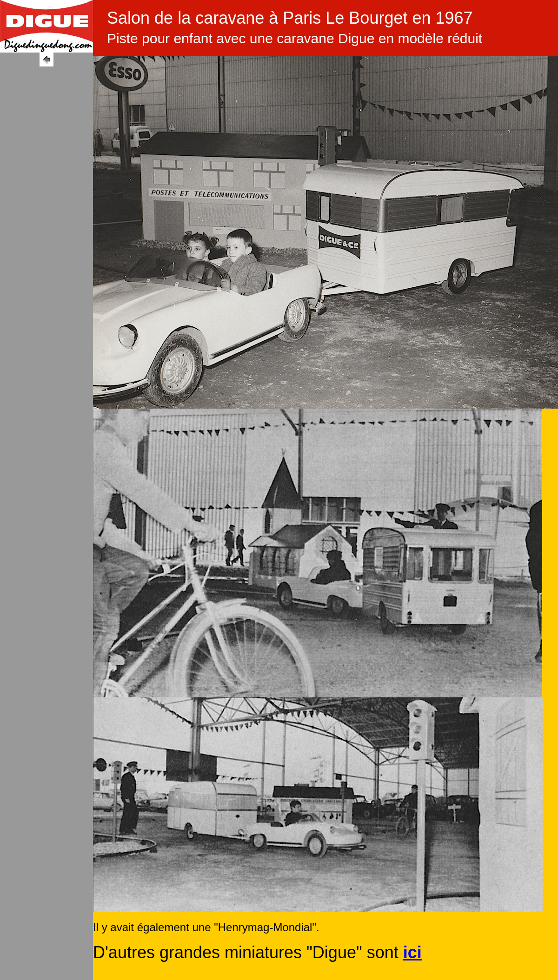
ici (412, 952)
